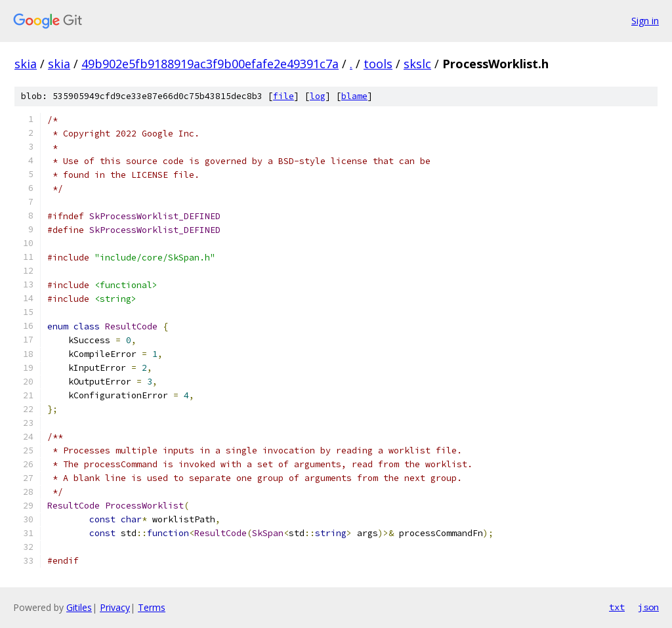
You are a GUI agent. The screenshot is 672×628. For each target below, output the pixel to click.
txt (617, 607)
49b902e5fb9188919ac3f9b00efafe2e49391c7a (210, 64)
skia (26, 64)
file (283, 96)
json (648, 607)
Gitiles (79, 607)
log (318, 96)
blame (354, 96)
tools (378, 64)
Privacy (115, 607)
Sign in (645, 21)
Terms (152, 607)
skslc (417, 64)
